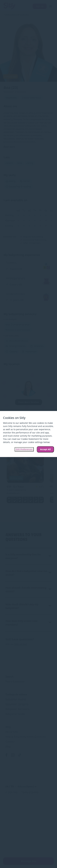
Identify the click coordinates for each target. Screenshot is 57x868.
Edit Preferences (24, 449)
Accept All (45, 449)
